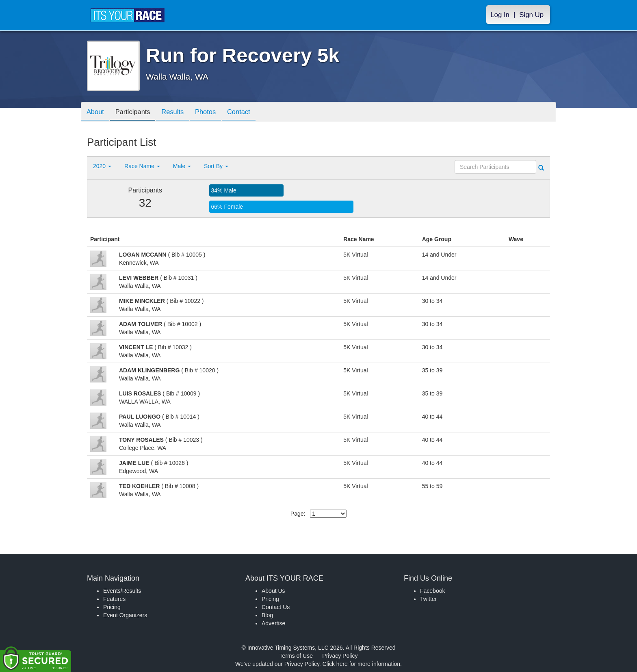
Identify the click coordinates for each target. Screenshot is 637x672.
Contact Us (276, 607)
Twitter (428, 599)
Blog (267, 615)
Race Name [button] (142, 166)
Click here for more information (361, 664)
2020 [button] (102, 166)
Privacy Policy (340, 656)
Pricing (112, 607)
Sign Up (531, 15)
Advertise (273, 623)
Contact (249, 113)
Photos (213, 113)
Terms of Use (296, 656)
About (96, 113)
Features (114, 599)
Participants (136, 113)
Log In (500, 15)
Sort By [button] (216, 166)
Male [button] (182, 166)
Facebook (432, 591)
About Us (273, 591)
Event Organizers (125, 615)
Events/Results (122, 591)
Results (178, 113)
